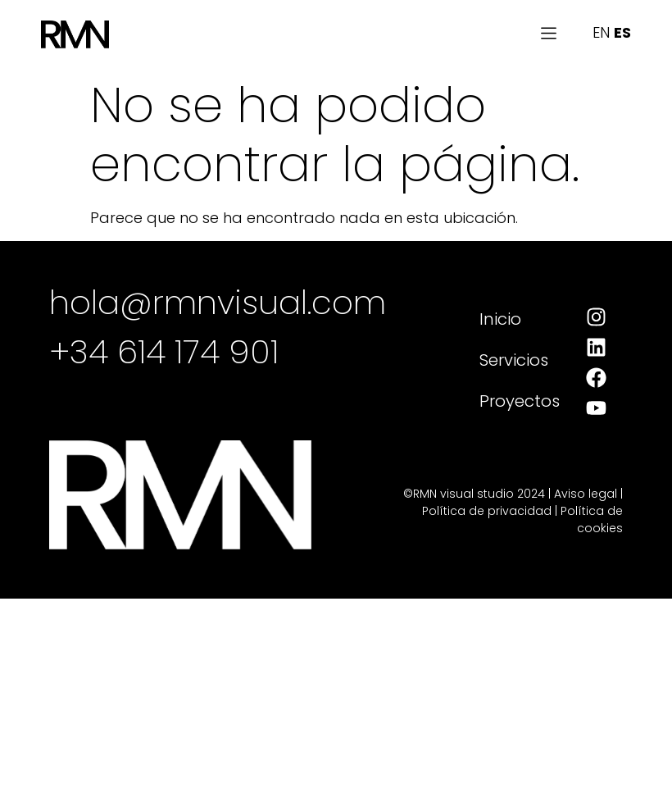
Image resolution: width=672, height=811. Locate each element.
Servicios (500, 360)
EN (601, 32)
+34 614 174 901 (164, 352)
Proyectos (500, 401)
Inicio (500, 319)
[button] (549, 34)
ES (622, 32)
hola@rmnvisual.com (218, 303)
